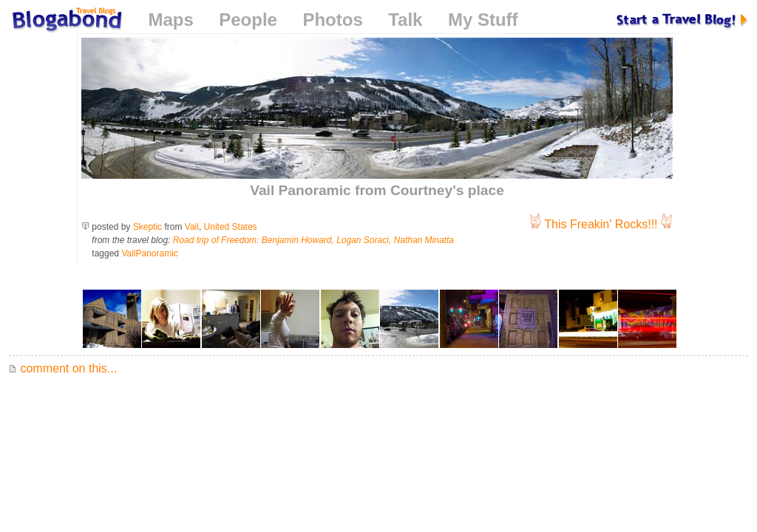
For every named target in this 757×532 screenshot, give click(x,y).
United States (231, 227)
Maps (170, 20)
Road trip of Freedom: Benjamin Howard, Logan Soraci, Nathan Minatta (313, 240)
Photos (332, 20)
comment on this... (63, 368)
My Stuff (483, 20)
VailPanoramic (149, 253)
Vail (192, 227)
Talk (405, 20)
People (248, 20)
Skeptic (147, 227)
